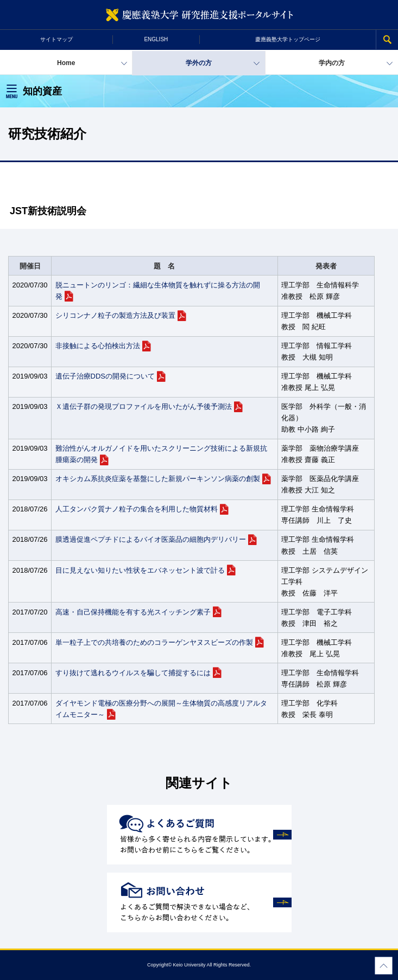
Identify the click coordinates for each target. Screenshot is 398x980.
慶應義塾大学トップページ (288, 39)
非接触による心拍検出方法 (98, 346)
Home (66, 63)
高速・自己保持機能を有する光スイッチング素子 (133, 612)
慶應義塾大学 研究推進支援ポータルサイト (199, 15)
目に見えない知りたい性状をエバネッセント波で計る (140, 570)
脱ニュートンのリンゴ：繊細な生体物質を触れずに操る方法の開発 (158, 291)
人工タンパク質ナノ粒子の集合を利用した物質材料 (137, 509)
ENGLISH (156, 39)
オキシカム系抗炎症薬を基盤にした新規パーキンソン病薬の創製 (158, 479)
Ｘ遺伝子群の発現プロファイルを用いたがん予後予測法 (144, 406)
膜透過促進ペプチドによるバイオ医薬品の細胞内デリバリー (151, 539)
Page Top (384, 966)
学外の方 (199, 63)
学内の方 (332, 63)
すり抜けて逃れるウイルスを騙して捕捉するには (133, 673)
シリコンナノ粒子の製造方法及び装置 (115, 315)
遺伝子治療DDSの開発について (105, 376)
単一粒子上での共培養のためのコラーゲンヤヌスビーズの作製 (154, 642)
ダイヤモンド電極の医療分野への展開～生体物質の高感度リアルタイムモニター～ (161, 709)
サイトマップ (56, 39)
